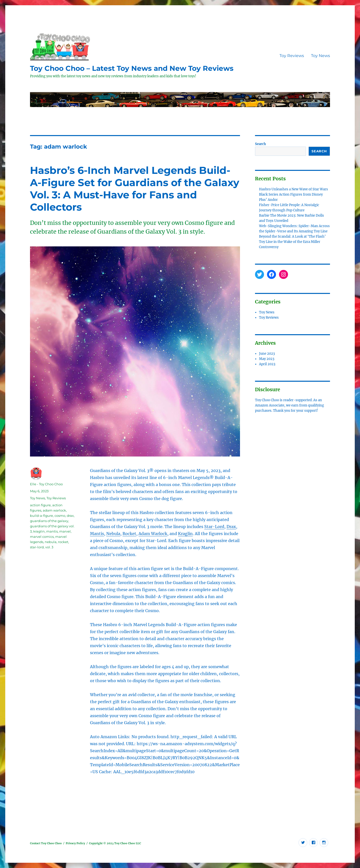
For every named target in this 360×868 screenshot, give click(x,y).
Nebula (113, 534)
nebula (51, 542)
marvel (65, 531)
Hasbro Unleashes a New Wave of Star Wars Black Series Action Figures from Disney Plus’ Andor (293, 194)
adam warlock (54, 510)
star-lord (37, 547)
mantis (52, 531)
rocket (63, 542)
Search (260, 144)
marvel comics (42, 537)
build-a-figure (41, 516)
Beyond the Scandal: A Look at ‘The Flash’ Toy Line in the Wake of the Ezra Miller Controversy (292, 242)
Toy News (320, 56)
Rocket (129, 534)
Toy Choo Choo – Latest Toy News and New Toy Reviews (132, 68)
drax (70, 516)
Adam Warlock (153, 534)
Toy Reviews (292, 56)
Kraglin (185, 534)
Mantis (97, 534)
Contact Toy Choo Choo (46, 843)
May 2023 (267, 359)
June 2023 (267, 354)
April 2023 (267, 364)
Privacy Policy (75, 843)
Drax (231, 527)
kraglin (39, 531)
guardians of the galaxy (49, 521)
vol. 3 (49, 547)
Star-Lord (214, 527)
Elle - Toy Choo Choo (46, 484)
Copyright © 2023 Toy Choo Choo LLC (115, 843)
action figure (40, 505)
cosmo (60, 516)
